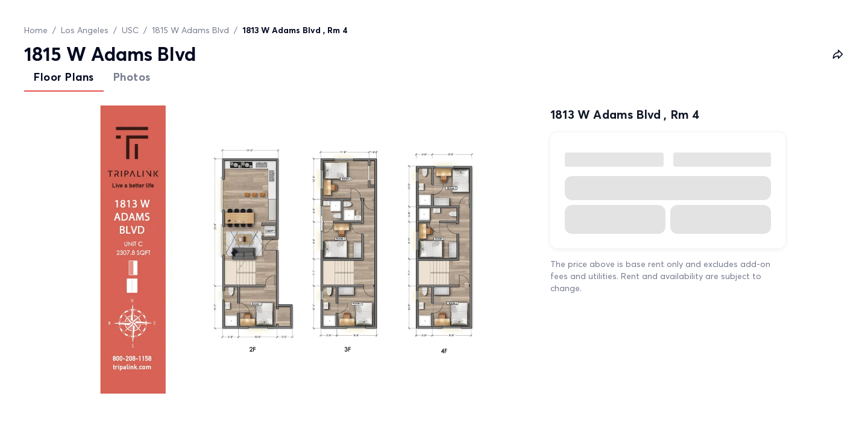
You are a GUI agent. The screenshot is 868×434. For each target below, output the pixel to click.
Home (36, 30)
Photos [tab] (132, 77)
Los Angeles (85, 30)
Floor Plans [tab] (64, 77)
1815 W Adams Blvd (190, 30)
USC (130, 30)
